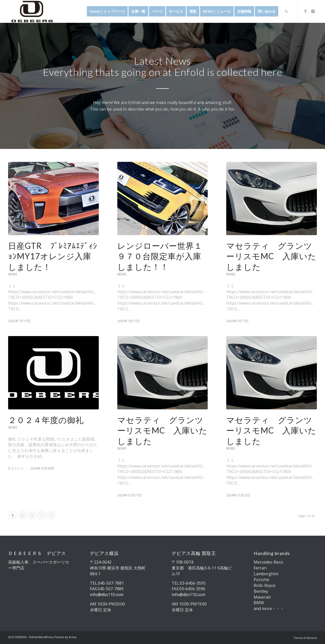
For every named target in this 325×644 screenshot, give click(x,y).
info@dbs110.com (107, 595)
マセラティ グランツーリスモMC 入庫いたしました (271, 256)
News (13, 274)
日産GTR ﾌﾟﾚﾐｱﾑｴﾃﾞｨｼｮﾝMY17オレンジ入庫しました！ (53, 256)
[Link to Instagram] (313, 11)
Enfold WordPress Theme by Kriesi (53, 637)
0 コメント (16, 468)
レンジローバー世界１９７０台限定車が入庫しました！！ (160, 256)
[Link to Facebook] (305, 11)
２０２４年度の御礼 (46, 420)
